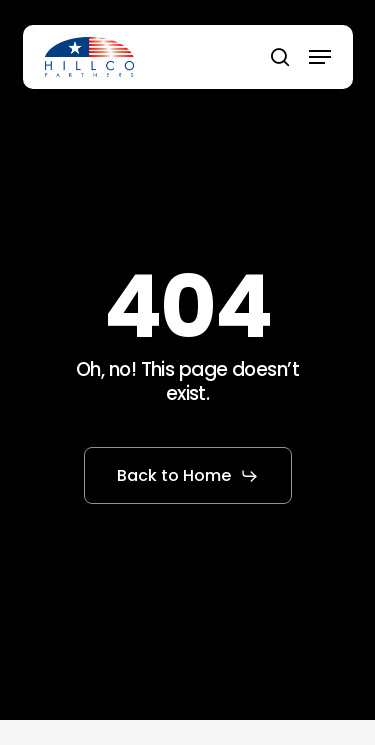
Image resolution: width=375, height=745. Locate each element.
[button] (320, 57)
